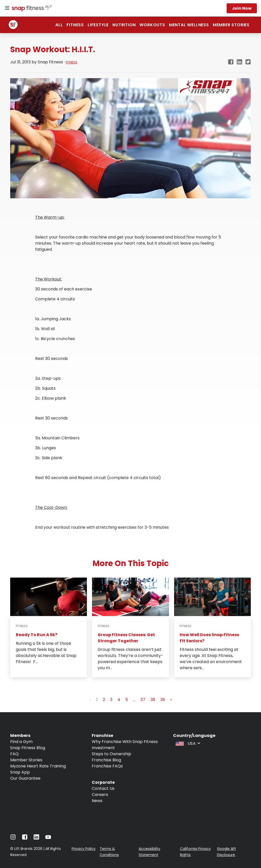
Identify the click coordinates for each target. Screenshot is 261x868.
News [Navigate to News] (97, 801)
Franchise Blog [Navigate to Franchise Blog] (106, 760)
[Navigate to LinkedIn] (36, 838)
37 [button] (143, 700)
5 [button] (127, 700)
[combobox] (187, 743)
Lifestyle (98, 25)
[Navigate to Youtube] (48, 838)
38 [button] (153, 700)
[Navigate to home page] (31, 9)
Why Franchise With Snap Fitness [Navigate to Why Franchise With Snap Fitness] (125, 742)
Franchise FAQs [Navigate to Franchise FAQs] (107, 766)
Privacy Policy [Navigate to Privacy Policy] (84, 849)
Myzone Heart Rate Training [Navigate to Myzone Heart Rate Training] (38, 766)
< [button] (90, 700)
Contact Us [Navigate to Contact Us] (103, 788)
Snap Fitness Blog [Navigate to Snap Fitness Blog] (28, 748)
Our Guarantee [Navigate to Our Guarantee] (25, 778)
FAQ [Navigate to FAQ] (14, 754)
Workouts (152, 25)
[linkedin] (239, 62)
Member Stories (231, 25)
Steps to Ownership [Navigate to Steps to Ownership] (112, 754)
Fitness (75, 25)
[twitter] (248, 62)
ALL (59, 25)
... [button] (134, 700)
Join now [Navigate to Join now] (242, 8)
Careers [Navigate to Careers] (100, 795)
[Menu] (7, 8)
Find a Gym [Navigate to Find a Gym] (21, 742)
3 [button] (111, 700)
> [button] (171, 700)
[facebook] (231, 62)
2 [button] (104, 700)
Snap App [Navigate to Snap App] (20, 772)
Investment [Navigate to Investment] (103, 748)
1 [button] (97, 700)
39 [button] (163, 700)
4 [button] (119, 700)
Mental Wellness (189, 25)
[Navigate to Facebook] (25, 838)
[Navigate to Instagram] (13, 838)
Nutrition (124, 25)
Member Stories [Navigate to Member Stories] (26, 760)
